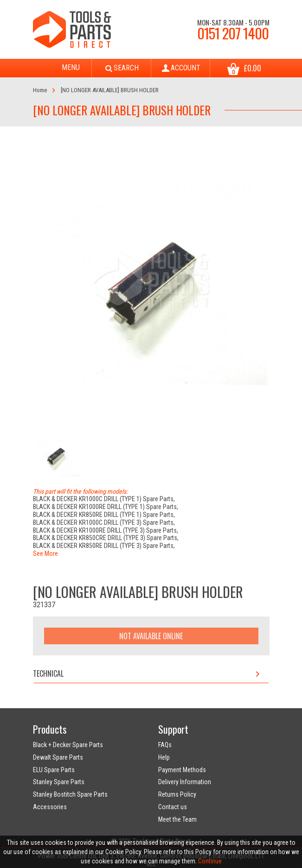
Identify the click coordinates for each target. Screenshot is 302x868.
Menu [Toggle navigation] (62, 68)
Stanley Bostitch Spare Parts (70, 794)
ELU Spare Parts (54, 770)
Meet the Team (177, 819)
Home (40, 90)
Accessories (50, 807)
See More (45, 554)
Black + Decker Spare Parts (68, 745)
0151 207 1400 (233, 33)
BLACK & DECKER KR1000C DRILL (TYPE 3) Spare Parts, (104, 522)
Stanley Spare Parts (59, 782)
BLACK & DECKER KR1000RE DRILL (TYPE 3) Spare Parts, (106, 530)
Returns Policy (177, 794)
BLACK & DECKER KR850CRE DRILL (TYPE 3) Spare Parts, (106, 538)
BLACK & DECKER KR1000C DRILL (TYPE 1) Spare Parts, (104, 499)
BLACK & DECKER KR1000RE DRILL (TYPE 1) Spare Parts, (106, 507)
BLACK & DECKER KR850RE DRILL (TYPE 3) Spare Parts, (104, 546)
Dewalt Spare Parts (58, 757)
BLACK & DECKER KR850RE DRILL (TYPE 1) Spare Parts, (104, 515)
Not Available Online (151, 636)
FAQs (165, 745)
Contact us (173, 807)
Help (164, 757)
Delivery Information (185, 782)
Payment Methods (182, 770)
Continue (210, 861)
